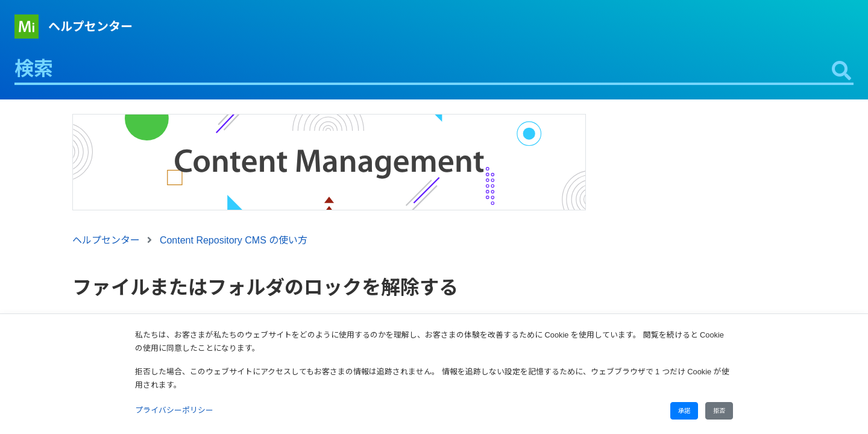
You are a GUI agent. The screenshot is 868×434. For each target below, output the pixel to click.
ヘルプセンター (90, 27)
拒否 (719, 411)
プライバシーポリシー (174, 410)
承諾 (684, 411)
